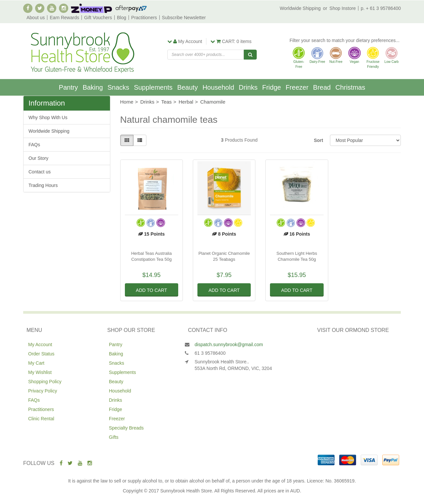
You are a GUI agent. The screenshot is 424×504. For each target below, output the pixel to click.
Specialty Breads (126, 428)
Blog (122, 18)
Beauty (187, 87)
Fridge (271, 87)
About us (36, 18)
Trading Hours (43, 185)
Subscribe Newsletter (184, 18)
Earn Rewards (64, 18)
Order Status (41, 354)
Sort (318, 140)
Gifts (114, 437)
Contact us (40, 172)
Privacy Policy (43, 391)
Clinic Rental (41, 419)
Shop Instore (343, 8)
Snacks (119, 87)
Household (218, 87)
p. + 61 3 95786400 (381, 8)
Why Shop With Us (48, 117)
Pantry (69, 87)
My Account (40, 344)
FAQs (34, 145)
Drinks (248, 87)
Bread (322, 87)
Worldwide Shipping (300, 8)
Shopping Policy (45, 382)
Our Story (38, 158)
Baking (93, 87)
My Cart (36, 363)
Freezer (297, 87)
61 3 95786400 (210, 353)
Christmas (350, 87)
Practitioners (144, 18)
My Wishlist (40, 372)
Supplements (153, 87)
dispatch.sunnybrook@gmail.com (229, 344)
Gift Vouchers (98, 18)
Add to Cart (151, 290)
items (231, 41)
